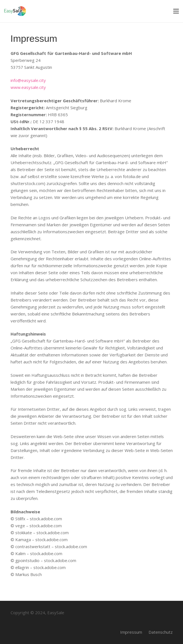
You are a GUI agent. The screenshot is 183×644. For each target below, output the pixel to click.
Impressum (131, 632)
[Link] (15, 11)
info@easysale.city (28, 80)
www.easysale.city (28, 87)
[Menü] (176, 11)
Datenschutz (161, 632)
